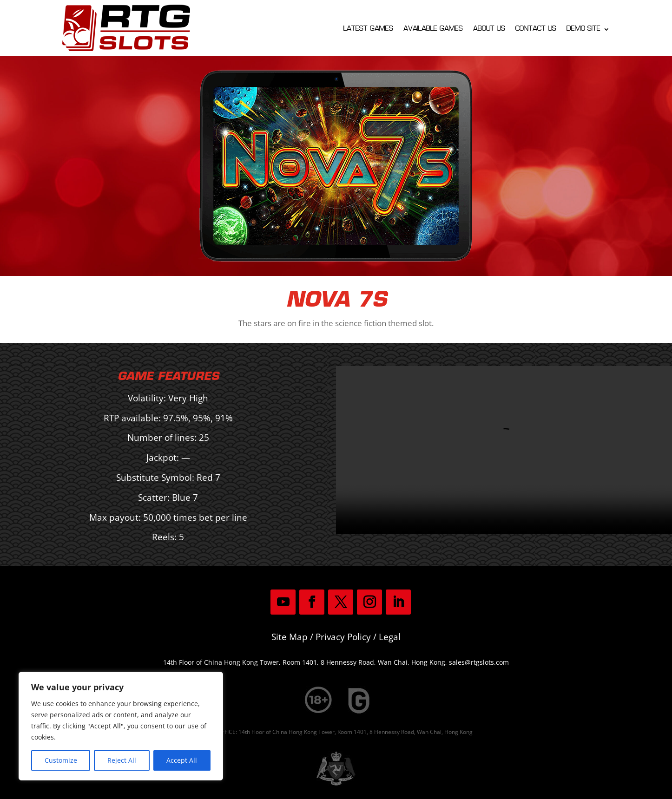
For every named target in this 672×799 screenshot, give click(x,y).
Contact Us (536, 29)
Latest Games (368, 29)
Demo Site (583, 29)
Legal (390, 637)
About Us (489, 29)
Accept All (182, 760)
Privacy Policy (343, 637)
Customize (61, 760)
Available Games (433, 29)
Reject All (122, 760)
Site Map (290, 637)
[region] (121, 726)
